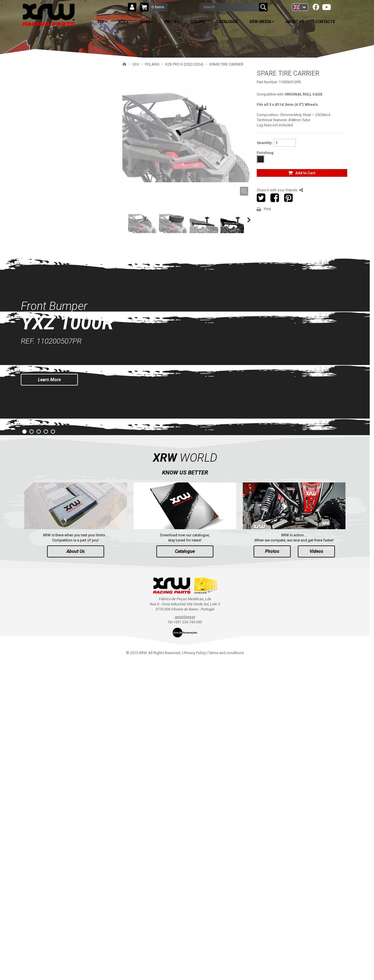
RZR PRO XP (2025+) (49, 272)
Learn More (49, 698)
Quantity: (265, 143)
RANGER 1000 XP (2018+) (53, 442)
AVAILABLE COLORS (56, 565)
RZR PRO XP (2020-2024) (53, 282)
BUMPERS (44, 123)
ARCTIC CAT (40, 502)
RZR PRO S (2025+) (48, 252)
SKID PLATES (46, 113)
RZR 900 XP (42, 372)
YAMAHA (37, 472)
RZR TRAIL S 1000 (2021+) (54, 322)
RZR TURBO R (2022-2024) (54, 262)
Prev (5, 680)
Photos (272, 870)
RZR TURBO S (44, 332)
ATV (37, 515)
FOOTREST (44, 243)
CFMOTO (37, 492)
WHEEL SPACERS (49, 183)
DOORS (41, 153)
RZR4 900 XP (43, 382)
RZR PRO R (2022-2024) (51, 103)
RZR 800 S (41, 392)
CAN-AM (36, 462)
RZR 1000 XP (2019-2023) (53, 302)
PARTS (40, 549)
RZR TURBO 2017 (47, 342)
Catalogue (185, 870)
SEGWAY (37, 482)
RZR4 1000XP (44, 352)
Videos (316, 870)
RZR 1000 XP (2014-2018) (53, 312)
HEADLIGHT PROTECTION (56, 203)
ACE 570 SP (42, 432)
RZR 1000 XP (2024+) (50, 292)
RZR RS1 (40, 422)
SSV (37, 69)
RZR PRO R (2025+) (48, 93)
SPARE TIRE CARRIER (53, 193)
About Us (76, 870)
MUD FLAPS (45, 223)
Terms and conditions (226, 972)
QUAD (39, 532)
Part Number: (267, 82)
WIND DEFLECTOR (50, 143)
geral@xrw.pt (185, 936)
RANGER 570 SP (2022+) (52, 452)
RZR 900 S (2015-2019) (51, 362)
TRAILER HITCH (48, 173)
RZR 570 (39, 412)
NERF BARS (45, 133)
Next (250, 220)
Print (267, 209)
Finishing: (266, 153)
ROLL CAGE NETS (50, 163)
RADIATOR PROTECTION (55, 213)
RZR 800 (39, 402)
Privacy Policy (195, 972)
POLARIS (37, 83)
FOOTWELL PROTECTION (56, 233)
